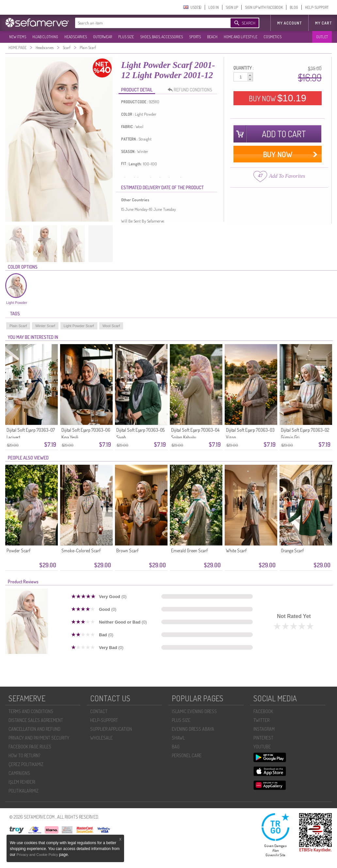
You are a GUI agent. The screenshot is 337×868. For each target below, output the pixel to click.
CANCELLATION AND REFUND (34, 729)
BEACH (212, 37)
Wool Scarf (111, 326)
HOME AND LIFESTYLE (241, 37)
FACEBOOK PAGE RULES (30, 747)
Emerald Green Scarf (189, 551)
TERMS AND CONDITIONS (31, 711)
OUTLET (322, 37)
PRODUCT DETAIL (137, 90)
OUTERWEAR (103, 37)
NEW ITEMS (18, 37)
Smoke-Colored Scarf (81, 551)
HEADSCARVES (76, 37)
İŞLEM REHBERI (22, 782)
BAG (176, 747)
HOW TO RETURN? (24, 755)
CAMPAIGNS (19, 773)
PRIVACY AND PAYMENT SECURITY (39, 738)
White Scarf (236, 551)
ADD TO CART (284, 134)
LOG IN (214, 7)
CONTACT (99, 711)
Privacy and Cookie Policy (38, 855)
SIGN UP (232, 7)
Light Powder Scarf (79, 326)
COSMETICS (273, 37)
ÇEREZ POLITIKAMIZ (26, 764)
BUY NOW (278, 98)
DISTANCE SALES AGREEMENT (36, 720)
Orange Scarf (292, 551)
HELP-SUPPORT (317, 7)
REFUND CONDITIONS (192, 90)
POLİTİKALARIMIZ (24, 791)
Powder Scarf (18, 551)
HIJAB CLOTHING (45, 37)
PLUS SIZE (126, 37)
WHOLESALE (101, 738)
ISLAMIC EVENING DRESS (194, 711)
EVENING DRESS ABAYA (193, 729)
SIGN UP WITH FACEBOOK (264, 7)
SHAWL (178, 738)
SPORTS (195, 37)
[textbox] (146, 23)
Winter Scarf (45, 326)
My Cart (323, 23)
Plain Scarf (18, 326)
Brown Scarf (127, 551)
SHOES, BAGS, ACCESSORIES (161, 37)
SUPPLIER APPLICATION (111, 729)
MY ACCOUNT (289, 23)
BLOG (294, 7)
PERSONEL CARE (187, 755)
